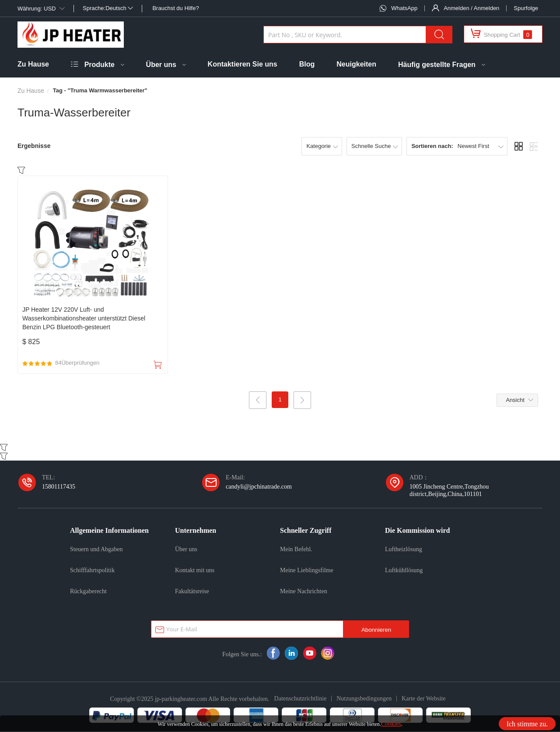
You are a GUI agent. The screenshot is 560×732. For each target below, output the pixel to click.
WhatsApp (404, 8)
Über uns (161, 65)
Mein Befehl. (296, 549)
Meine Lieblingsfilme (307, 570)
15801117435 (59, 487)
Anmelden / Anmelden (471, 8)
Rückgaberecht (88, 591)
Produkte (100, 65)
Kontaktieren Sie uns (243, 64)
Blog (307, 64)
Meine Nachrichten (304, 591)
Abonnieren (376, 630)
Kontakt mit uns (195, 570)
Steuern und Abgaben (96, 549)
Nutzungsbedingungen (364, 699)
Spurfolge (526, 8)
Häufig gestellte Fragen (437, 65)
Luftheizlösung (404, 549)
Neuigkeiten (356, 64)
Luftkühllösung (404, 570)
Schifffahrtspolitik (92, 570)
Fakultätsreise (192, 591)
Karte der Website (423, 699)
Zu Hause (33, 64)
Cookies (391, 724)
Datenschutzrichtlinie (301, 699)
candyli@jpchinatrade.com (259, 487)
